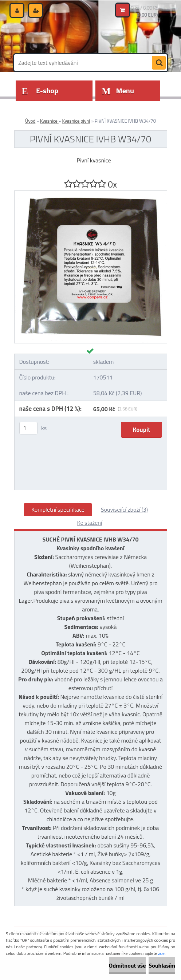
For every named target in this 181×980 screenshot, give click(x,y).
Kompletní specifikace (58, 509)
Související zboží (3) (124, 509)
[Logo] (64, 35)
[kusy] (28, 428)
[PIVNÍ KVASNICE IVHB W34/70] (91, 194)
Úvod (30, 121)
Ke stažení (90, 523)
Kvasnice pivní (76, 121)
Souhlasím (162, 965)
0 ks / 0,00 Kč (145, 7)
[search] (159, 63)
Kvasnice (49, 121)
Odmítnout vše (127, 965)
